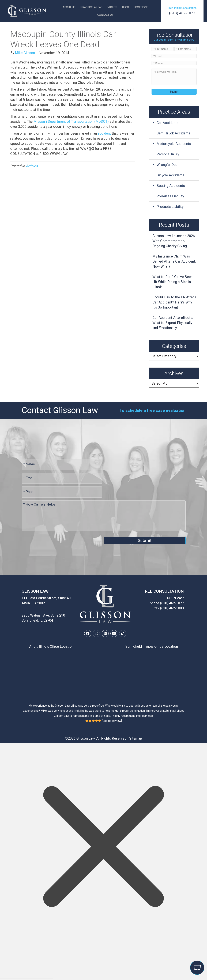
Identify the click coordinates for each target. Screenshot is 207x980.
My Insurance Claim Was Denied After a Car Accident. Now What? (174, 261)
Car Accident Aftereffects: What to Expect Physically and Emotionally (173, 323)
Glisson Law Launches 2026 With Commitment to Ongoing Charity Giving (174, 241)
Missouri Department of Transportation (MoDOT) (71, 121)
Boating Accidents (171, 186)
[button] (88, 634)
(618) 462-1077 (182, 13)
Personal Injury (168, 154)
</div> (27, 965)
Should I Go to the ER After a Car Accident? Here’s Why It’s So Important (174, 302)
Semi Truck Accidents (173, 133)
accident (104, 133)
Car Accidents (167, 123)
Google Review (112, 721)
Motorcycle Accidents (174, 144)
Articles (32, 166)
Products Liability (170, 207)
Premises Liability (170, 196)
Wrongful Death (168, 165)
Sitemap (136, 738)
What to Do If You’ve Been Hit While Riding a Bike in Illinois (172, 282)
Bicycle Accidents (170, 175)
